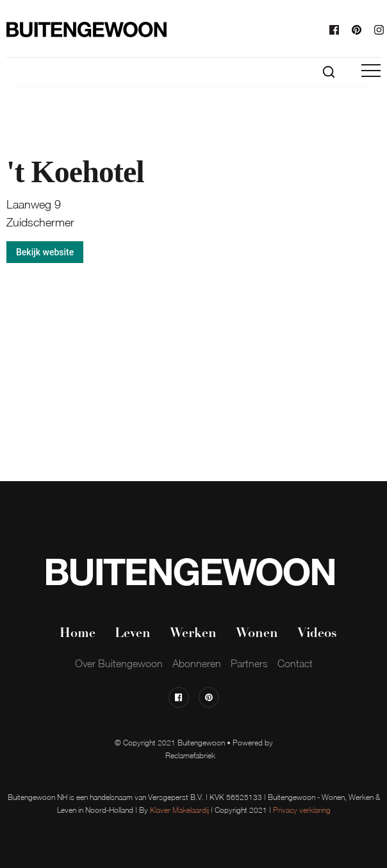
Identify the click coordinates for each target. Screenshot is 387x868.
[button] (371, 71)
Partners (249, 663)
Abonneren (197, 663)
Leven (133, 634)
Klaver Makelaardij (179, 810)
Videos (317, 634)
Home (78, 634)
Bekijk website (45, 252)
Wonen (257, 634)
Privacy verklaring (302, 810)
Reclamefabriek (190, 755)
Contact (295, 663)
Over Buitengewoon (119, 663)
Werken (193, 634)
